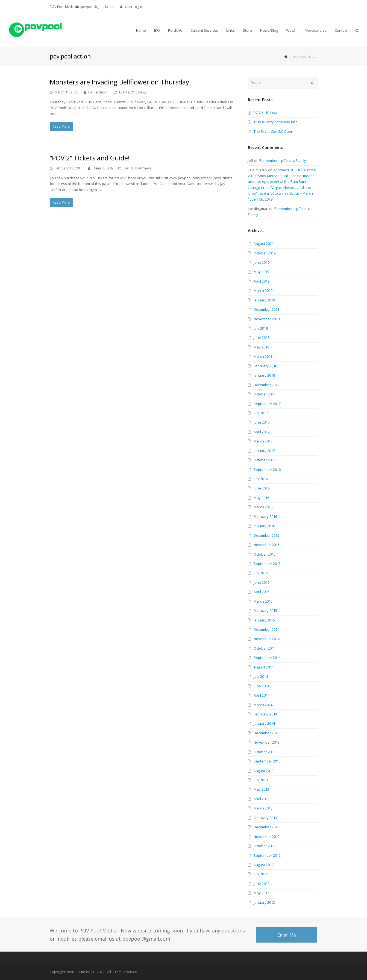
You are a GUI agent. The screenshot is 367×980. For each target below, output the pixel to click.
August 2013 (264, 771)
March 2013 (263, 808)
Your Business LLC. (81, 972)
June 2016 (262, 488)
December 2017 (266, 385)
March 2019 (263, 291)
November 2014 (267, 639)
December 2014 (266, 629)
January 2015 (264, 620)
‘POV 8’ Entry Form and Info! (276, 122)
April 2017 (262, 432)
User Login (133, 7)
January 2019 (264, 300)
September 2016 (267, 470)
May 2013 (261, 789)
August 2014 (264, 667)
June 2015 (262, 582)
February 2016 (265, 517)
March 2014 (263, 705)
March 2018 (263, 356)
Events (124, 92)
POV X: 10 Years (267, 113)
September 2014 (267, 658)
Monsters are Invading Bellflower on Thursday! (120, 82)
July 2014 (261, 676)
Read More (61, 126)
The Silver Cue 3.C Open (273, 131)
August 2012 (264, 865)
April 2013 (262, 799)
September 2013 (267, 761)
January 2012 (264, 902)
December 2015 (266, 535)
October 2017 (265, 394)
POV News (139, 92)
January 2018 (264, 375)
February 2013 (265, 818)
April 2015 (262, 592)
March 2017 (263, 441)
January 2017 (264, 451)
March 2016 (263, 507)
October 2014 (265, 648)
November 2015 (267, 545)
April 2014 (262, 695)
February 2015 (265, 611)
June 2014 (262, 686)
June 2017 (262, 422)
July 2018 (261, 328)
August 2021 (264, 243)
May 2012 (261, 893)
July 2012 (261, 874)
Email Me (287, 935)
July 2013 (261, 780)
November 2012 (267, 837)
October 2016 (265, 460)
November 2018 (267, 319)
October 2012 (265, 846)
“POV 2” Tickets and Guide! (90, 158)
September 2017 (267, 404)
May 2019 (261, 272)
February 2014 (265, 714)
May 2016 (261, 498)
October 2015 (265, 554)
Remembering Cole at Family (283, 160)
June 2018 (262, 338)
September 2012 (267, 855)
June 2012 (262, 884)
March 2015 (263, 601)
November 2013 (267, 742)
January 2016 (264, 526)
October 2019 (265, 253)
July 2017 (261, 413)
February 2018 (265, 366)
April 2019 (262, 281)
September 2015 (267, 564)
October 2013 (265, 752)
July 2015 (261, 573)
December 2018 (266, 309)
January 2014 (264, 723)
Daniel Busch (98, 92)
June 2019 (262, 262)
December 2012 (266, 827)
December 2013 (266, 733)
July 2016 (261, 479)
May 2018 (261, 347)
